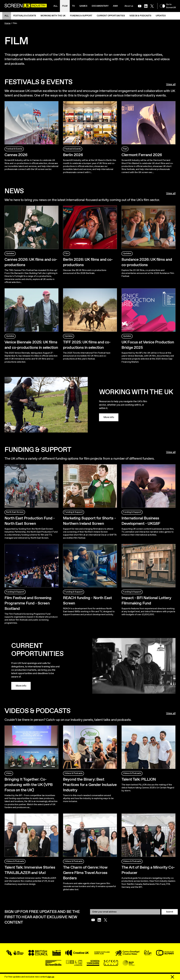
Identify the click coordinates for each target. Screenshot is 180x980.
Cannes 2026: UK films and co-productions (31, 262)
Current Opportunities (111, 16)
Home (7, 23)
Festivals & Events (25, 16)
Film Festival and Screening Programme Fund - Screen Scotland (28, 603)
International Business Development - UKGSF (141, 521)
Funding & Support (81, 16)
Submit (170, 912)
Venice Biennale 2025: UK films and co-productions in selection (31, 345)
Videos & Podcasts (140, 16)
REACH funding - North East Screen (87, 601)
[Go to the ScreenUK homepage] (26, 6)
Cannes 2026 (16, 155)
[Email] (125, 912)
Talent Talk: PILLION (139, 779)
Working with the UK (53, 16)
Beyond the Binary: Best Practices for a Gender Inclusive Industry (90, 785)
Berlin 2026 (73, 155)
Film (65, 6)
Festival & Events (14, 149)
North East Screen (15, 512)
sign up (51, 977)
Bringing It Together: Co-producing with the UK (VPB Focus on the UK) (29, 785)
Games (83, 6)
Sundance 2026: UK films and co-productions (147, 262)
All (56, 6)
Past (125, 149)
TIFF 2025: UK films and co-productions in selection (87, 345)
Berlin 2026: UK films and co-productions (88, 262)
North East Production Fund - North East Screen (30, 521)
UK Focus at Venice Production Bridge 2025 (148, 345)
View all (171, 84)
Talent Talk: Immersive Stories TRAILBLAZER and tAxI (30, 870)
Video (9, 773)
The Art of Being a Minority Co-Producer (148, 870)
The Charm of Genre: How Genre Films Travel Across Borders (85, 873)
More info (109, 417)
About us (129, 6)
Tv (73, 6)
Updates (161, 16)
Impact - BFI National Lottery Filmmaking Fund (146, 601)
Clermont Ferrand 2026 (142, 155)
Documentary (100, 6)
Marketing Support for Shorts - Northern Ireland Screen (89, 521)
